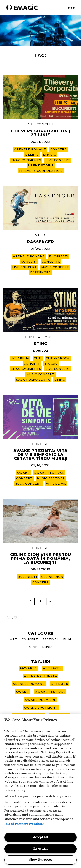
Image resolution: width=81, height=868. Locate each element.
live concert (58, 160)
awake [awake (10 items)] (22, 692)
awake (23, 473)
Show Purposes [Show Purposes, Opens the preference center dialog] (40, 860)
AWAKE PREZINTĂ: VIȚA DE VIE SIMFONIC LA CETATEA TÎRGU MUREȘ (40, 455)
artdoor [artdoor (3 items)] (60, 684)
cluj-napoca (58, 358)
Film (67, 639)
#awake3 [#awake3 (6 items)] (28, 668)
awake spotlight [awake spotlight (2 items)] (41, 708)
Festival (51, 639)
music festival (51, 478)
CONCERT (59, 149)
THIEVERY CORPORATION (41, 171)
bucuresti (59, 256)
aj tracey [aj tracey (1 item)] (52, 668)
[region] (40, 791)
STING (41, 344)
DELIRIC (32, 155)
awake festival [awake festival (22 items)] (50, 692)
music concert (55, 267)
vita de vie (56, 484)
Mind (33, 647)
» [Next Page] (50, 601)
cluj (38, 358)
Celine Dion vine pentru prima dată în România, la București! (41, 559)
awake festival (49, 473)
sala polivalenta (33, 380)
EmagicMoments (26, 160)
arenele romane (30, 149)
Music (41, 235)
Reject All (40, 849)
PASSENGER (41, 242)
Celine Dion (52, 577)
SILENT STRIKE (41, 165)
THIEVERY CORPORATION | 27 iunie (40, 133)
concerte (51, 262)
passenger (40, 272)
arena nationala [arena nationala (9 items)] (41, 676)
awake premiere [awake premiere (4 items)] (40, 700)
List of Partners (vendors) (24, 824)
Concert (45, 124)
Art (31, 124)
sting (60, 380)
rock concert (28, 484)
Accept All (40, 837)
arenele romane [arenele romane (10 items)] (29, 684)
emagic (49, 155)
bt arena (20, 358)
